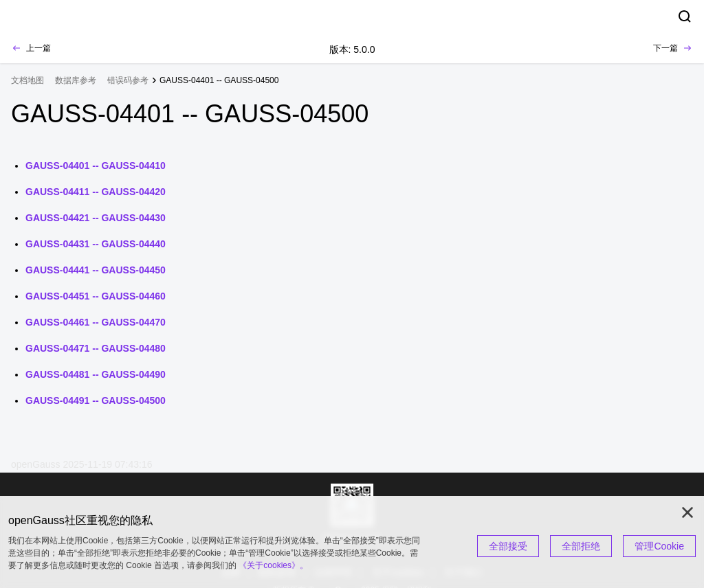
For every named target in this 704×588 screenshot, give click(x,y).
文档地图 (27, 80)
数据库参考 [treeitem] (76, 80)
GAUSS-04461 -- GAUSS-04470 (96, 322)
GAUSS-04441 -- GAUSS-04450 (96, 270)
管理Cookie (659, 546)
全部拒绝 (581, 546)
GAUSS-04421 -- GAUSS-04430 (96, 218)
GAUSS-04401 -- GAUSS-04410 (96, 166)
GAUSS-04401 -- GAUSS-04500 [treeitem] (219, 80)
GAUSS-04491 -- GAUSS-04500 (96, 400)
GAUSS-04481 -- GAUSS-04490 (96, 374)
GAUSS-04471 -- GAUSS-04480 (96, 348)
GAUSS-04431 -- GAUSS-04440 (96, 244)
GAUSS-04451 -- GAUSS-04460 (96, 296)
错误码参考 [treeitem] (128, 80)
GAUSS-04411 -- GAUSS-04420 (96, 192)
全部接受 (508, 546)
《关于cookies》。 (273, 565)
